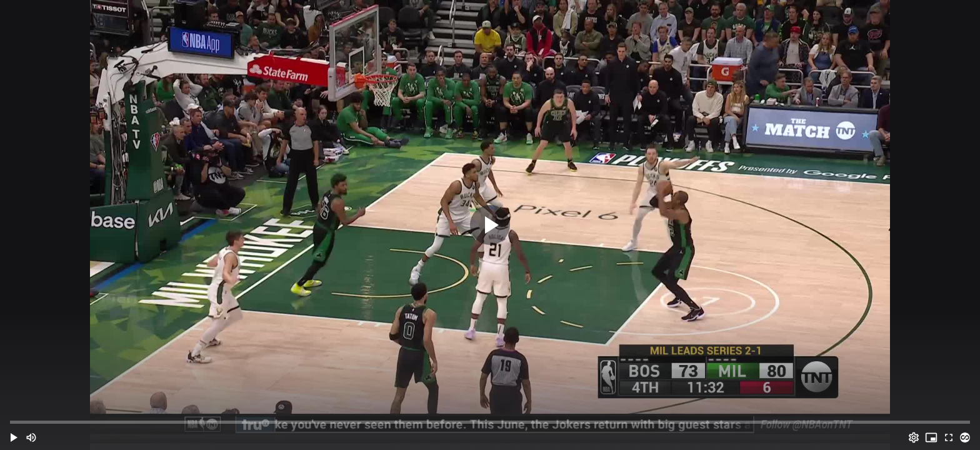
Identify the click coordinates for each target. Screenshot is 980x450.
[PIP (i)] (931, 437)
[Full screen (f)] (949, 437)
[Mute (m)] (31, 437)
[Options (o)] (914, 437)
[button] (14, 437)
